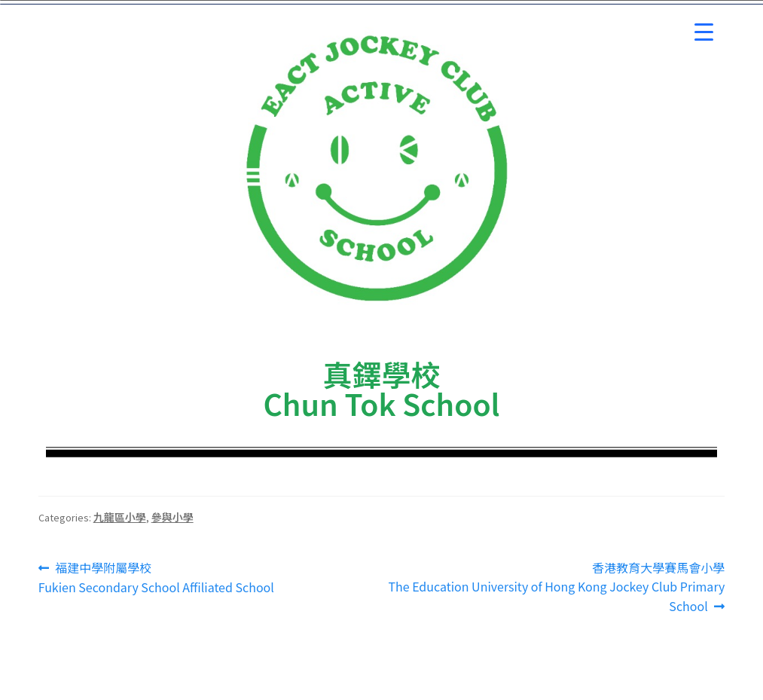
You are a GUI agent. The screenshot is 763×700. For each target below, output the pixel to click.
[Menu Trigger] (704, 32)
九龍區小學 (120, 517)
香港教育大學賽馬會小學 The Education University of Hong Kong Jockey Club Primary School (556, 587)
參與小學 (172, 517)
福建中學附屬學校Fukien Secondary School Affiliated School (156, 578)
